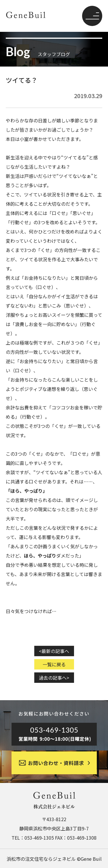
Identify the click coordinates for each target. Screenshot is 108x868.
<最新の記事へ (54, 651)
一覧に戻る (54, 664)
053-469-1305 (39, 838)
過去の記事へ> (54, 678)
